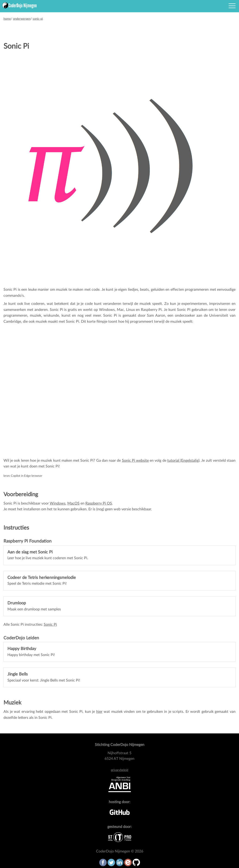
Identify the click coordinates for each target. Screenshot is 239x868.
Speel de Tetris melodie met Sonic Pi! (42, 581)
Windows (58, 503)
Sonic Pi (50, 625)
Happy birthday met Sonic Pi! (31, 652)
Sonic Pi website (135, 461)
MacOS (73, 503)
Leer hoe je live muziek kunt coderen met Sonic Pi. (48, 555)
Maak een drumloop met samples (34, 606)
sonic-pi (38, 19)
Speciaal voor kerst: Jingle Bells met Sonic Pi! (44, 677)
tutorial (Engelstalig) (183, 461)
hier (99, 712)
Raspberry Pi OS (99, 503)
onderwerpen (22, 19)
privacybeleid (119, 770)
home (7, 19)
